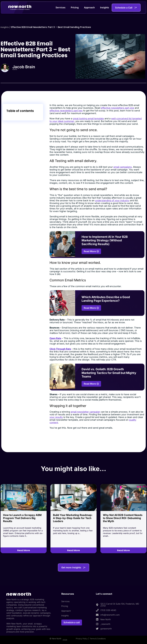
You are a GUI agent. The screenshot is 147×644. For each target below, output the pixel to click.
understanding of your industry (112, 200)
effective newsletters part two (66, 111)
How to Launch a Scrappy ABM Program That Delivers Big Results (22, 518)
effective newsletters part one (117, 108)
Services (61, 7)
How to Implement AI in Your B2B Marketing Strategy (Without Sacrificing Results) (105, 240)
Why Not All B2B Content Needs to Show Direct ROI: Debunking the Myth (123, 518)
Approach (89, 7)
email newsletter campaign (85, 412)
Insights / (6, 27)
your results (56, 417)
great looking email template (88, 119)
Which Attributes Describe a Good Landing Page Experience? (106, 299)
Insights (105, 7)
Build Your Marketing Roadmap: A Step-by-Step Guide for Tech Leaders (73, 518)
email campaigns (123, 167)
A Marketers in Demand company (20, 9)
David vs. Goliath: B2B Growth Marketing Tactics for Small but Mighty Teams (109, 373)
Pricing (75, 7)
